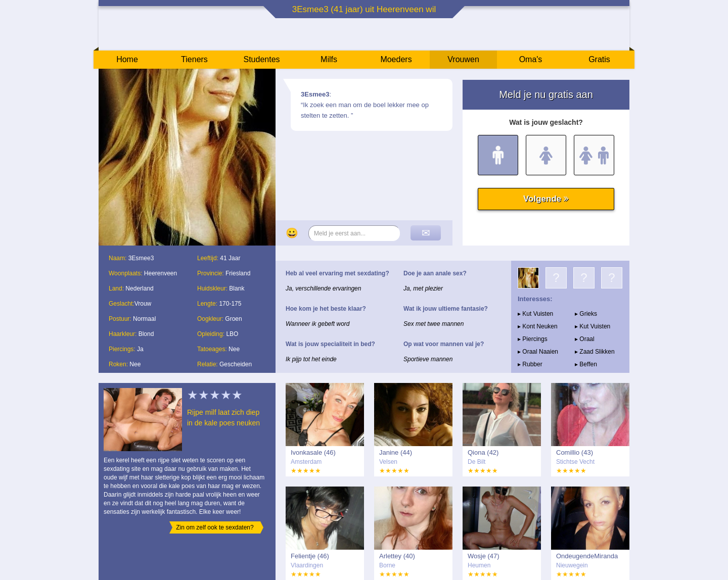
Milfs (329, 59)
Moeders (396, 59)
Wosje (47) (484, 556)
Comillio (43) (575, 452)
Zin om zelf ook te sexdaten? (215, 527)
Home (127, 59)
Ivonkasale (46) (313, 452)
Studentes (261, 59)
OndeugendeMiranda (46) (587, 557)
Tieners (194, 59)
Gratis (599, 59)
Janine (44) (396, 452)
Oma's (531, 59)
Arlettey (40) (397, 556)
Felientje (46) (310, 556)
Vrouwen (463, 59)
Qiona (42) (483, 452)
